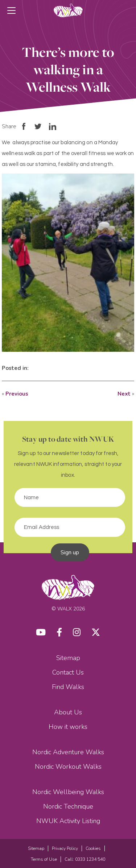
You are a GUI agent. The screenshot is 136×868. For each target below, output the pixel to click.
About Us (68, 712)
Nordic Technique (68, 806)
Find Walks (68, 687)
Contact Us (68, 672)
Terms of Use (44, 859)
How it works (68, 727)
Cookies (93, 848)
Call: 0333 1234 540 (85, 859)
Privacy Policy (65, 848)
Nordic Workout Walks (68, 767)
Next (124, 394)
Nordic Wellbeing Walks (68, 792)
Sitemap (68, 658)
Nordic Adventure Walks (68, 752)
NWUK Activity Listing (68, 821)
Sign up (70, 552)
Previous (17, 394)
